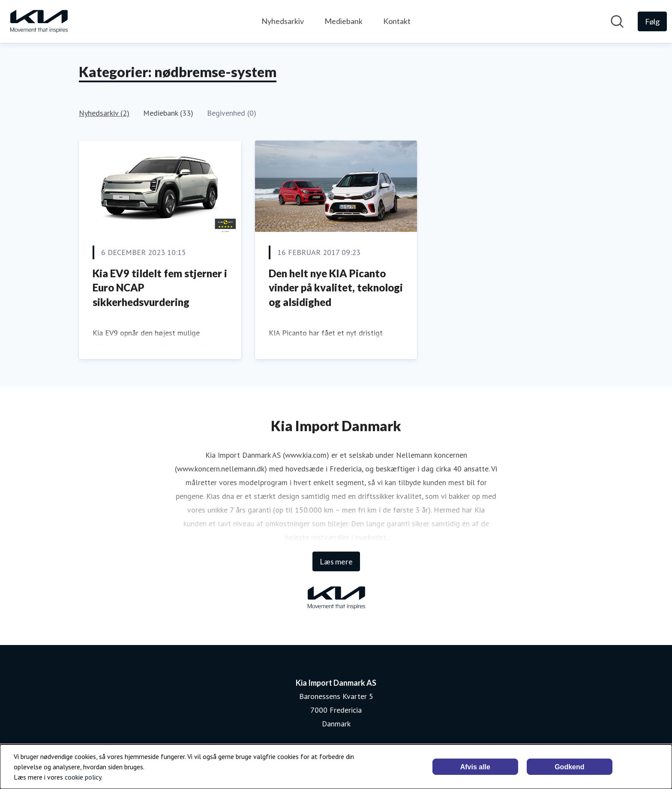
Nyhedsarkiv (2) (104, 113)
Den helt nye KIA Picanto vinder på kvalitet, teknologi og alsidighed (336, 288)
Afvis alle (475, 767)
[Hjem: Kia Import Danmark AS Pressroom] (39, 21)
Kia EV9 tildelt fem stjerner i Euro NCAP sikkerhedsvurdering (160, 288)
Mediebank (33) (168, 113)
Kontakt (397, 21)
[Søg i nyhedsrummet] (617, 21)
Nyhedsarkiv (283, 21)
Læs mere (336, 561)
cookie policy (83, 777)
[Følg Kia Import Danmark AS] (652, 21)
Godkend (569, 767)
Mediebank (343, 21)
